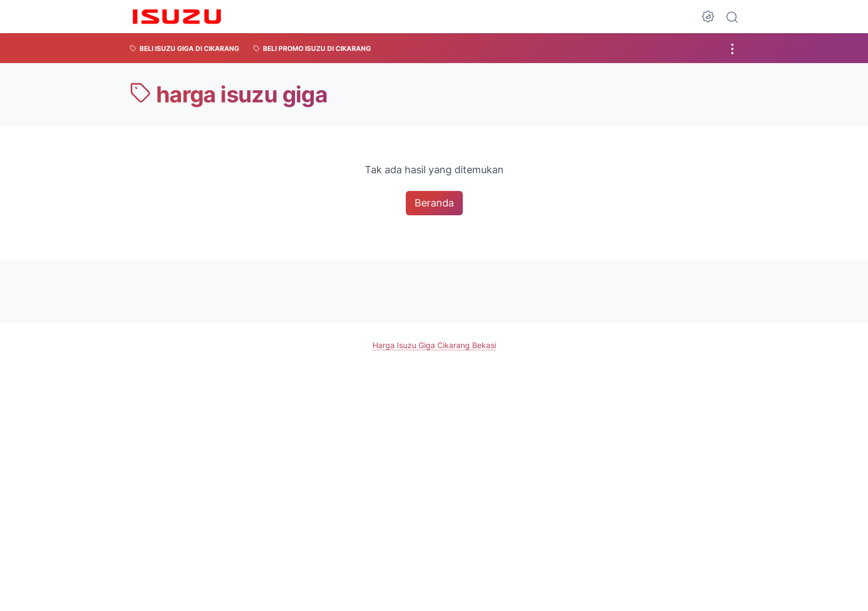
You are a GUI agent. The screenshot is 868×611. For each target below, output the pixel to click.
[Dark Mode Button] (708, 17)
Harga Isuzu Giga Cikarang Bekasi (434, 345)
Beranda (434, 203)
